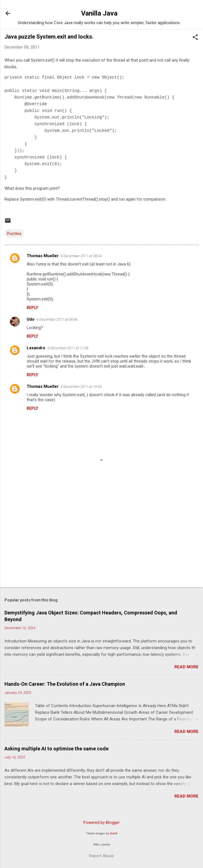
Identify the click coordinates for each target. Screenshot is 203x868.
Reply (32, 308)
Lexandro (36, 348)
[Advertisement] (101, 540)
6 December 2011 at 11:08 (68, 348)
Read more (186, 667)
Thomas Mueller (43, 256)
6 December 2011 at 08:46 (57, 319)
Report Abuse (102, 856)
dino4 (114, 833)
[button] (195, 38)
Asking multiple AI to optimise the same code (57, 749)
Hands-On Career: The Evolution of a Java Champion (65, 684)
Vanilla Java (99, 13)
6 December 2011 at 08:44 (81, 256)
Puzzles (14, 234)
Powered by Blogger (101, 823)
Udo (31, 319)
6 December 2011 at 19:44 (81, 387)
